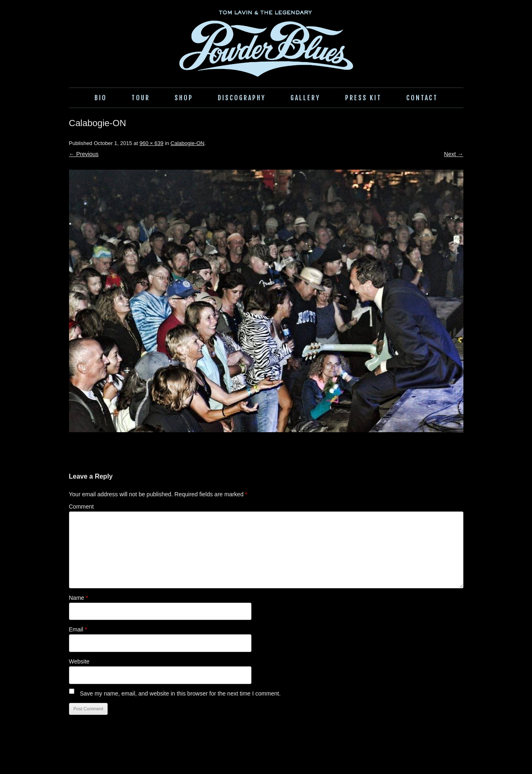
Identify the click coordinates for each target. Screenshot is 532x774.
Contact (422, 98)
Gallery (305, 98)
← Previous (84, 154)
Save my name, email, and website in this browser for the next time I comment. (180, 693)
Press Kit (363, 98)
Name (79, 598)
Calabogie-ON (187, 143)
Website (79, 661)
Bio (101, 98)
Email (78, 629)
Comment (82, 507)
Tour (141, 98)
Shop (184, 98)
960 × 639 (152, 143)
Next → (454, 154)
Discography (242, 98)
